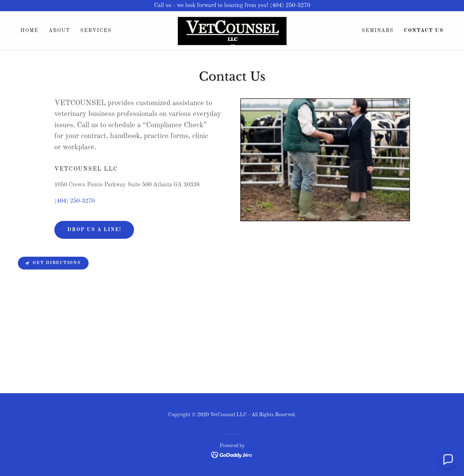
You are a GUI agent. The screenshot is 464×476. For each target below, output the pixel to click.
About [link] (59, 31)
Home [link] (29, 31)
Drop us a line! (94, 230)
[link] (232, 30)
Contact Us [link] (424, 31)
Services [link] (96, 31)
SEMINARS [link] (378, 31)
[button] (448, 460)
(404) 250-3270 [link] (75, 201)
